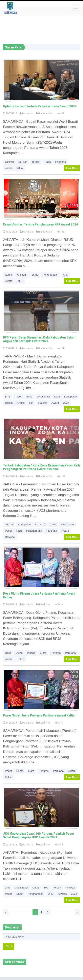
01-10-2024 (10, 348)
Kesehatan (43, 604)
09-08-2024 (10, 845)
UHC (51, 894)
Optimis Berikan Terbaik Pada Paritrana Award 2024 (40, 106)
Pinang (31, 653)
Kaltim (21, 659)
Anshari (21, 275)
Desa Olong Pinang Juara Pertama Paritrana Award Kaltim (39, 595)
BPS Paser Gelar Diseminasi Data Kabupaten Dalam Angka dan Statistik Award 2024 (39, 339)
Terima (34, 275)
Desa (8, 653)
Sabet (20, 771)
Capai (36, 888)
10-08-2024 (10, 604)
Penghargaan (50, 275)
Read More (72, 168)
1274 (61, 348)
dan (31, 403)
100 (46, 888)
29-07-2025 (10, 113)
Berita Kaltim (44, 113)
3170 (59, 723)
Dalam (9, 403)
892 (61, 113)
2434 (59, 845)
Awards (62, 894)
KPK (65, 275)
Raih (19, 531)
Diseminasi (43, 397)
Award (9, 168)
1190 (61, 476)
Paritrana (60, 162)
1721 (61, 232)
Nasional (10, 537)
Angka (21, 403)
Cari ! (9, 946)
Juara (43, 653)
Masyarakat (21, 888)
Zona (53, 524)
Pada (48, 162)
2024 (20, 168)
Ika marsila (26, 113)
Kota (43, 524)
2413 (59, 604)
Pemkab (70, 888)
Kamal (9, 275)
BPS (8, 397)
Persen (57, 888)
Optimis (9, 162)
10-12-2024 (10, 232)
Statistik (42, 403)
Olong (19, 653)
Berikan (23, 162)
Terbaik (36, 162)
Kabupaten (71, 397)
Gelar (29, 397)
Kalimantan (67, 524)
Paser (18, 397)
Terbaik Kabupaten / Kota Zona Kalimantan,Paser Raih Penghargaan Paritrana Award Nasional (41, 467)
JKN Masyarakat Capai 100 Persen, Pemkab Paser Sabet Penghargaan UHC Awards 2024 (39, 835)
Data (57, 397)
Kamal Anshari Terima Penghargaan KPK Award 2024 (40, 224)
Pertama (56, 653)
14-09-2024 (10, 476)
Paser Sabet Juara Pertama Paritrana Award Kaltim (39, 715)
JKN (8, 888)
